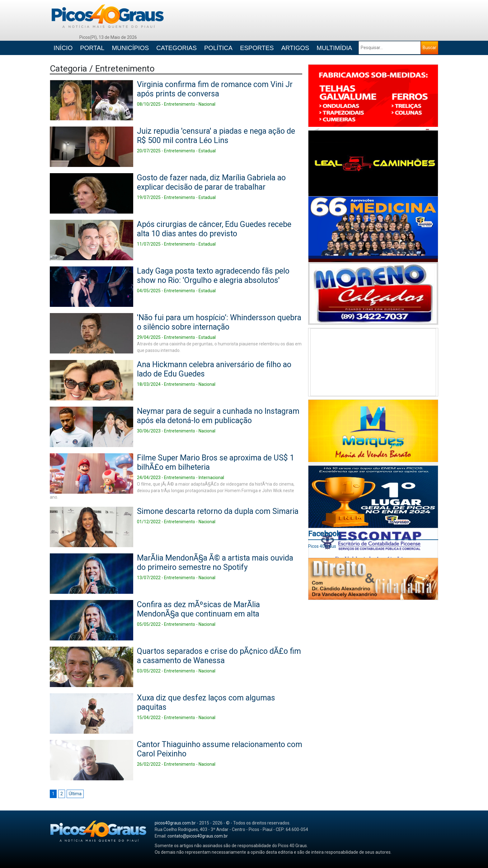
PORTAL (92, 48)
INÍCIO (63, 48)
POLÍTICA (218, 48)
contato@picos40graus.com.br (198, 836)
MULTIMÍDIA (334, 48)
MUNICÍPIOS (130, 48)
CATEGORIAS (176, 48)
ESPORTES (257, 48)
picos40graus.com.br (175, 823)
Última (75, 794)
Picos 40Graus (322, 546)
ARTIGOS (295, 48)
